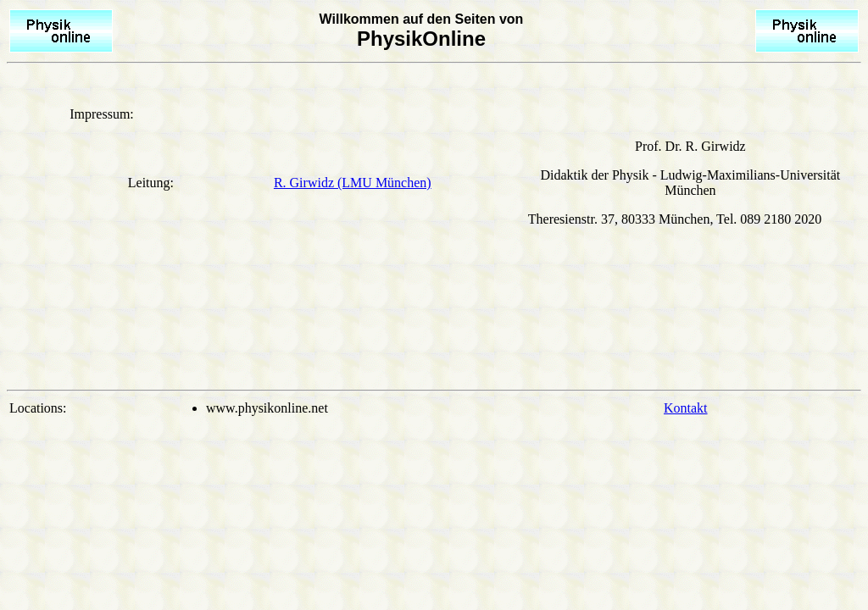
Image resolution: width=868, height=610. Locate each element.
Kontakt (686, 408)
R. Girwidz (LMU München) (353, 183)
